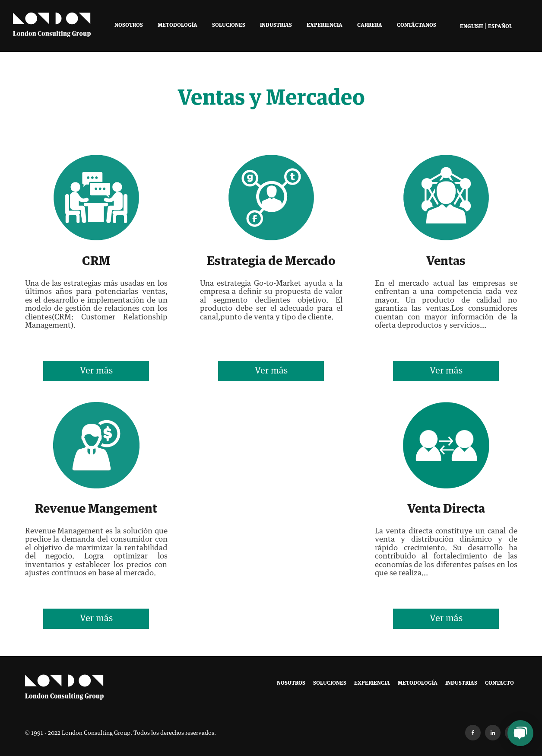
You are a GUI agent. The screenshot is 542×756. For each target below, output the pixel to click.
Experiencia (325, 26)
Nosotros (129, 26)
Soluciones (229, 26)
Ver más (96, 371)
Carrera (370, 26)
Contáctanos (417, 26)
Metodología (177, 26)
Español (500, 27)
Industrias (276, 26)
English (471, 27)
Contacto (499, 683)
